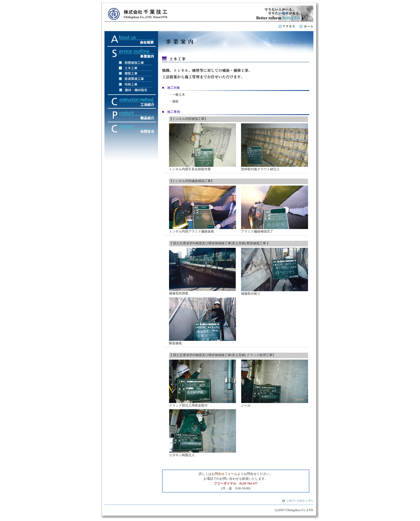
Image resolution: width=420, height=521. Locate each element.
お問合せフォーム (224, 474)
